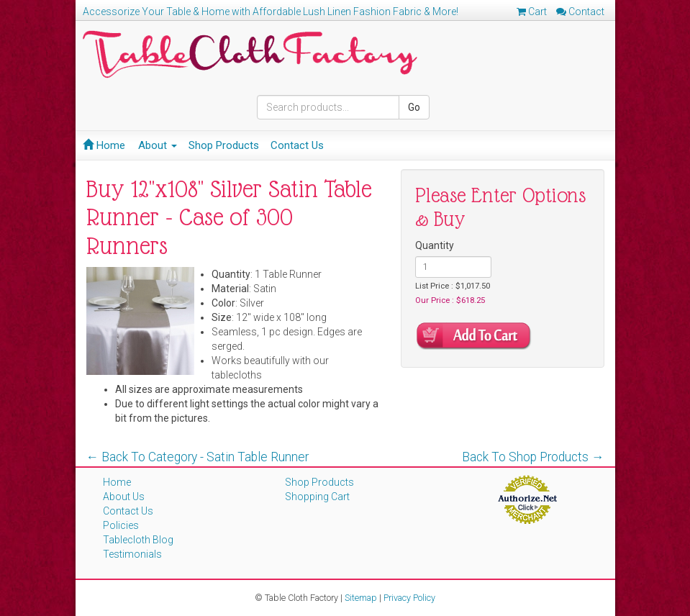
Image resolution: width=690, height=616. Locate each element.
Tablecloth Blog (138, 540)
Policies (121, 525)
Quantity (435, 245)
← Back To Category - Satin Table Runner (198, 457)
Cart (532, 12)
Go (414, 107)
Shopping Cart (317, 497)
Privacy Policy (409, 598)
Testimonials (132, 554)
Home (104, 145)
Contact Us (297, 145)
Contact (580, 12)
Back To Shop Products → (533, 457)
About (158, 145)
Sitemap (361, 598)
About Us (124, 497)
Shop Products (224, 145)
